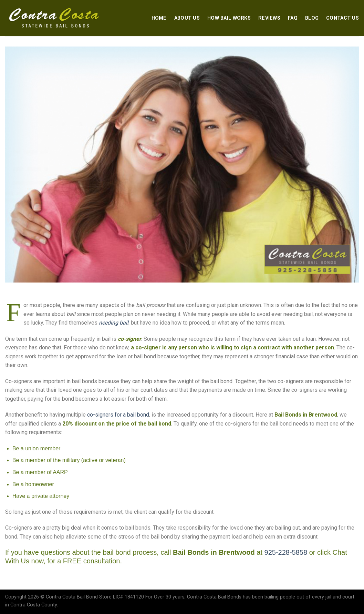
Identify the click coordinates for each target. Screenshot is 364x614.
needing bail (114, 323)
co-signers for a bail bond (118, 415)
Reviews (269, 18)
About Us (187, 18)
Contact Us (342, 18)
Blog (312, 18)
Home (159, 18)
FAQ (293, 18)
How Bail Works (229, 18)
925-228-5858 (286, 552)
